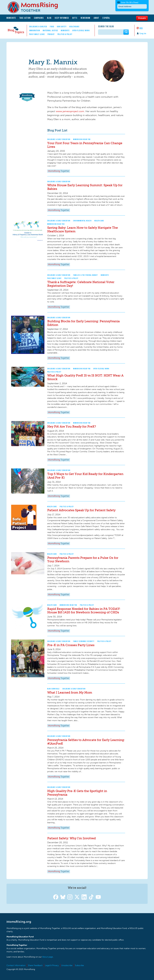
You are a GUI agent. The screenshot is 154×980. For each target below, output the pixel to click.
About (96, 18)
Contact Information (16, 965)
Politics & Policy (65, 34)
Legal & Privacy (52, 965)
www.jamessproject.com (70, 111)
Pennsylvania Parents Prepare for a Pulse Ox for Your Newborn (83, 560)
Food (52, 27)
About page (48, 957)
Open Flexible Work (81, 30)
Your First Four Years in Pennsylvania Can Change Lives (85, 145)
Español (106, 18)
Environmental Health (82, 221)
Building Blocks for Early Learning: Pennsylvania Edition (84, 323)
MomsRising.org (35, 7)
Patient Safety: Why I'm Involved (72, 838)
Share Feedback (35, 965)
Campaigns (39, 18)
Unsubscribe (67, 965)
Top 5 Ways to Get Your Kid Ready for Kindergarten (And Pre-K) (85, 476)
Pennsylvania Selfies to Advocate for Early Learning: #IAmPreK (86, 742)
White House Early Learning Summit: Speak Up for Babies (85, 187)
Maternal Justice (50, 30)
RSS (141, 28)
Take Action (25, 18)
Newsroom (86, 18)
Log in (143, 33)
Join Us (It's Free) (129, 3)
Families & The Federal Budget (86, 275)
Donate (142, 18)
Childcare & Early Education (59, 139)
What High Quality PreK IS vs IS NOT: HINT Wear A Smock (85, 377)
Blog (49, 18)
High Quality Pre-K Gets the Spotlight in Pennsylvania (77, 793)
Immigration (35, 30)
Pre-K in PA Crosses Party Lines (71, 645)
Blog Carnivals (53, 689)
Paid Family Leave (37, 34)
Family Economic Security (84, 641)
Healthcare (74, 27)
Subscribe (79, 965)
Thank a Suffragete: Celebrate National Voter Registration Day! (81, 284)
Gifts (75, 18)
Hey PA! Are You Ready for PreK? (72, 426)
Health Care (99, 221)
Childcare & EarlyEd (38, 27)
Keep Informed (62, 18)
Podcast (51, 34)
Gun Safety (62, 27)
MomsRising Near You (82, 139)
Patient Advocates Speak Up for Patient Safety (81, 510)
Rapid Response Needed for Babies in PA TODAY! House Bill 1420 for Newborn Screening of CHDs (84, 611)
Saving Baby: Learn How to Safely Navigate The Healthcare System (83, 229)
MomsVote (11, 18)
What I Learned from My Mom (70, 692)
